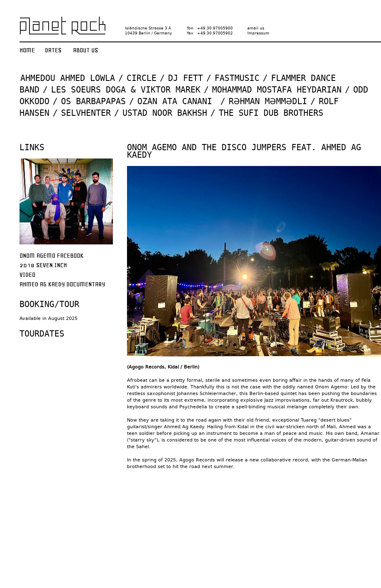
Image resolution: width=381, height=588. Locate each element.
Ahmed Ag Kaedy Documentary (62, 284)
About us (85, 50)
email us (256, 28)
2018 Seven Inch (43, 265)
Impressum (258, 33)
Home (27, 50)
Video (27, 275)
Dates (53, 50)
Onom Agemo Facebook (51, 256)
